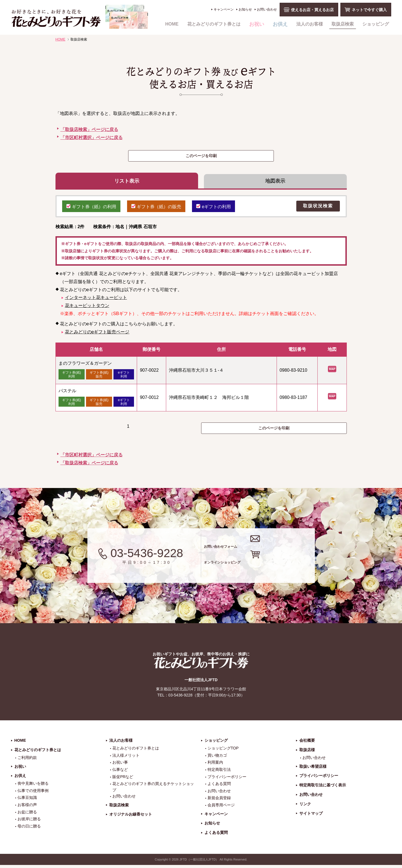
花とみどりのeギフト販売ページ (97, 334)
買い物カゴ (217, 758)
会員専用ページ (221, 808)
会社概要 (307, 743)
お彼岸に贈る (29, 822)
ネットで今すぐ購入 (369, 10)
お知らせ (245, 9)
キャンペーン (224, 9)
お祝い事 (120, 765)
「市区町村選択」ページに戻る (92, 138)
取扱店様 (307, 753)
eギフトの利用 (213, 208)
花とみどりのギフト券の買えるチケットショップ (153, 790)
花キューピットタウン (87, 308)
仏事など (120, 773)
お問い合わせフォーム (262, 547)
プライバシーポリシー (227, 779)
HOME (172, 24)
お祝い (257, 24)
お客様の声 (27, 808)
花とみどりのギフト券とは (214, 24)
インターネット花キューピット (96, 300)
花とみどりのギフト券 (201, 666)
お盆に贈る (27, 815)
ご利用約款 (27, 761)
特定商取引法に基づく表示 (323, 788)
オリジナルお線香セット (131, 817)
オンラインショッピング (266, 569)
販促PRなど (123, 779)
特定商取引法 (219, 773)
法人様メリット (126, 758)
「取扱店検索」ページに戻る (89, 129)
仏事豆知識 (27, 801)
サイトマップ (311, 816)
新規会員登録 (219, 801)
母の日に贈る (29, 829)
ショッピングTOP (223, 751)
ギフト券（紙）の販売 (156, 208)
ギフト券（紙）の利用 (91, 208)
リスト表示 (127, 182)
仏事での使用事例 (33, 794)
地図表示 (275, 182)
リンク (305, 807)
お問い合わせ (267, 9)
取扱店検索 (343, 24)
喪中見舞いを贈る (33, 786)
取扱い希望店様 (313, 769)
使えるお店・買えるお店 (312, 10)
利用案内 (215, 765)
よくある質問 (219, 787)
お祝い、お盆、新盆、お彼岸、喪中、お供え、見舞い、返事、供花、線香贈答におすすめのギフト (79, 17)
